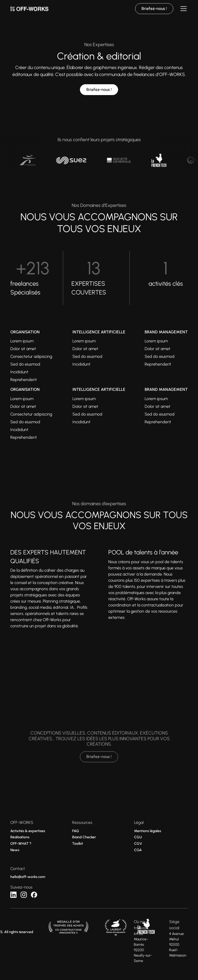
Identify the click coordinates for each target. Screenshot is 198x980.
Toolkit (78, 844)
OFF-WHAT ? (21, 844)
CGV (138, 844)
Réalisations (20, 837)
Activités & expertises (28, 831)
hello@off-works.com (28, 877)
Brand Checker (84, 837)
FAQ (76, 831)
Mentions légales (148, 831)
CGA (138, 850)
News (15, 850)
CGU (138, 837)
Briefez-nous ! (99, 90)
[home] (29, 5)
